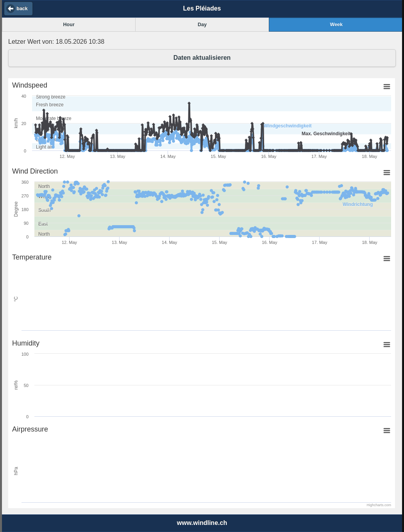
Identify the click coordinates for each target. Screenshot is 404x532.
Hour (69, 25)
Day (202, 25)
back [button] (22, 9)
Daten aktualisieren (202, 58)
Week (336, 25)
